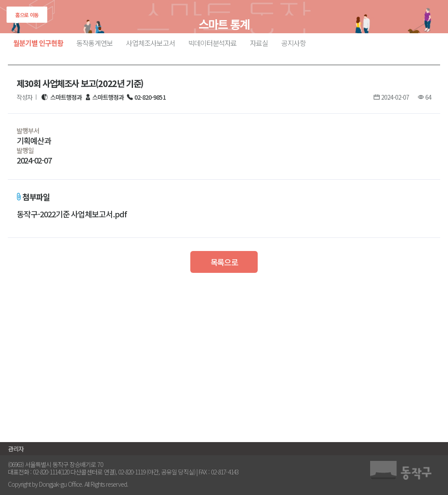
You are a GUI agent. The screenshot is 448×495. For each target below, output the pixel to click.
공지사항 (294, 43)
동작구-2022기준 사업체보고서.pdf (72, 214)
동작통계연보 (95, 43)
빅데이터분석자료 (213, 43)
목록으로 (224, 262)
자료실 (259, 43)
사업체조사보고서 (150, 43)
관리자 (16, 449)
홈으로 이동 (27, 15)
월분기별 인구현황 (38, 43)
